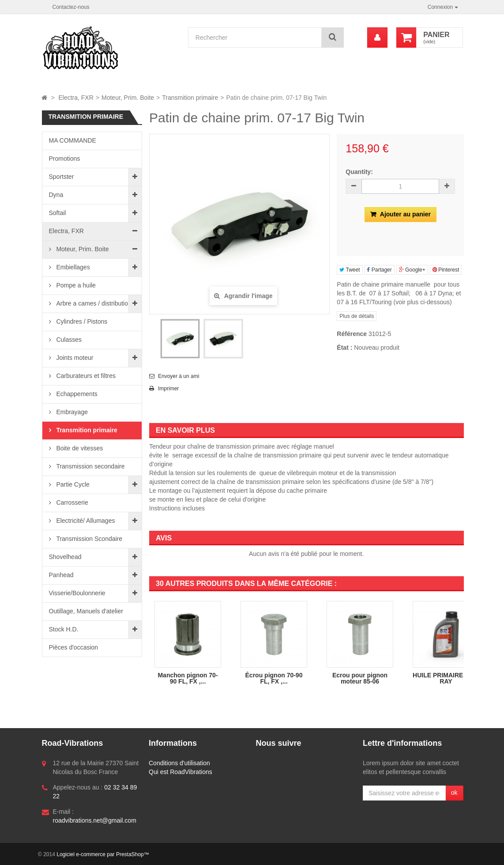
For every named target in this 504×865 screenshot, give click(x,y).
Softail (58, 213)
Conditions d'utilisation (179, 763)
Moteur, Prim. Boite (82, 249)
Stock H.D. (64, 629)
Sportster (62, 177)
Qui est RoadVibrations (181, 772)
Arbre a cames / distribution (93, 303)
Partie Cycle (72, 484)
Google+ (412, 270)
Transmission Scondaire (89, 539)
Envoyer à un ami (179, 376)
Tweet (350, 270)
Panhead (61, 575)
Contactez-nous (71, 7)
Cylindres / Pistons (81, 321)
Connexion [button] (443, 7)
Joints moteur (74, 358)
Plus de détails (357, 316)
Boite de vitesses (79, 448)
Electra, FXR (66, 231)
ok (454, 793)
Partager (379, 270)
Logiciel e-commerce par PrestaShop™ (103, 854)
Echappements (76, 394)
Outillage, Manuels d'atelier (86, 611)
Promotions (65, 159)
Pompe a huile (75, 285)
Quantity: (359, 172)
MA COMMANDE (73, 140)
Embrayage (71, 412)
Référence (352, 334)
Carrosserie (71, 502)
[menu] (377, 38)
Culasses (68, 340)
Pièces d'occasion (74, 647)
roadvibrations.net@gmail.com (95, 820)
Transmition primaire (86, 430)
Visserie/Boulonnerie (77, 593)
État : (344, 348)
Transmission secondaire (90, 466)
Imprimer (168, 389)
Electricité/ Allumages (85, 521)
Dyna (56, 195)
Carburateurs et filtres (85, 376)
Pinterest (446, 270)
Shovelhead (65, 557)
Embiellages (72, 267)
